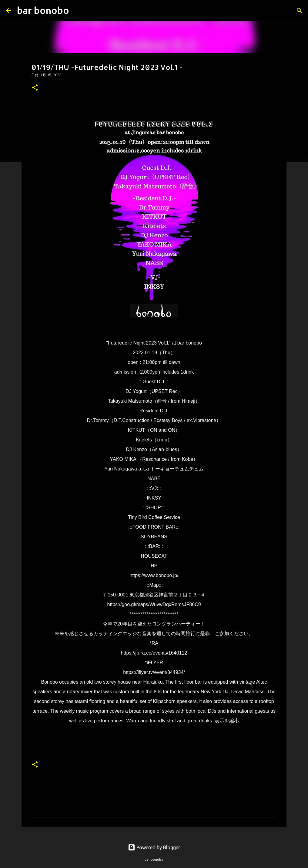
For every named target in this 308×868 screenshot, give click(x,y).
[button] (35, 88)
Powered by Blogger (154, 847)
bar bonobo (43, 10)
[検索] (78, 11)
